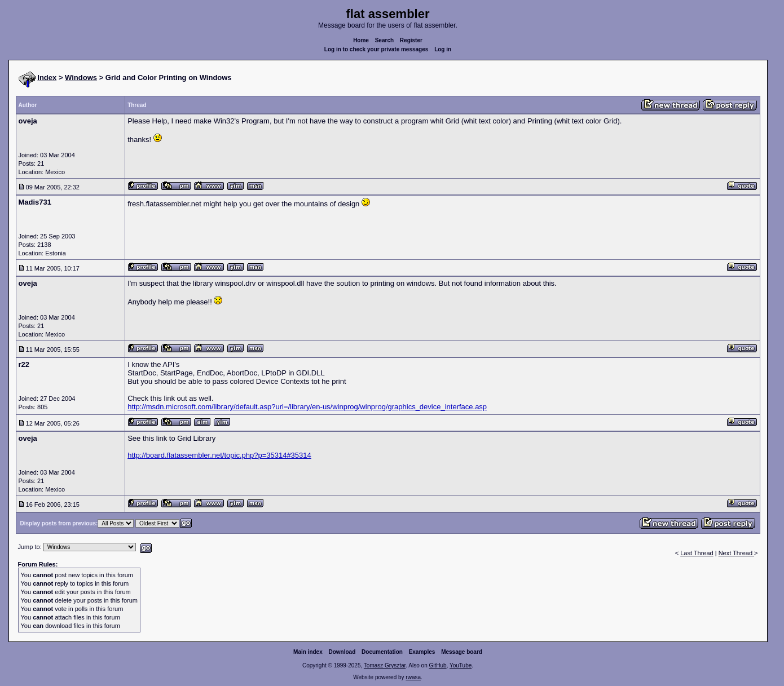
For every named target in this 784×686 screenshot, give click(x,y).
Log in (443, 49)
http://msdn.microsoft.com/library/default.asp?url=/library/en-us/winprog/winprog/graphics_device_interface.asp (307, 407)
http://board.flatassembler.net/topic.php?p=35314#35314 (219, 455)
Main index (308, 652)
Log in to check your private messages (376, 49)
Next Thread (736, 553)
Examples (422, 652)
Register (411, 40)
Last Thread (697, 553)
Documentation (382, 652)
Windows (81, 78)
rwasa (413, 677)
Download (342, 652)
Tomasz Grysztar (385, 665)
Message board (462, 652)
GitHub (437, 665)
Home (361, 40)
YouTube (461, 665)
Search (384, 40)
